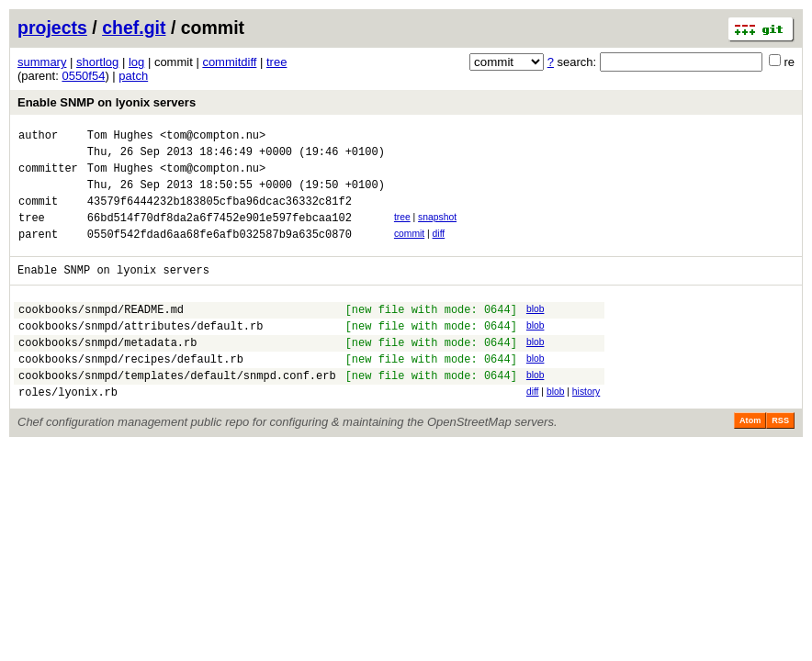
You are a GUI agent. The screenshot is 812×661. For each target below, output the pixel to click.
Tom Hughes (120, 137)
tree (276, 62)
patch (133, 76)
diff (439, 250)
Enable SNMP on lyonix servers (107, 102)
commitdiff (229, 62)
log (136, 62)
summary (42, 62)
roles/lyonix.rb (68, 430)
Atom (750, 459)
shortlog (97, 62)
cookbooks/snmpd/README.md (101, 334)
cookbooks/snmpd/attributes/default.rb (141, 353)
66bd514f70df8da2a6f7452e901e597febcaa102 (220, 234)
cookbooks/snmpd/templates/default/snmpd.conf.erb (177, 411)
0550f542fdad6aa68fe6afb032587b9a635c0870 (220, 253)
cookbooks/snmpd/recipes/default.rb (131, 392)
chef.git (134, 28)
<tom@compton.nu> (213, 137)
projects (52, 28)
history (586, 427)
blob (536, 331)
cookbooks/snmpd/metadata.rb (107, 372)
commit (409, 250)
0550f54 (83, 76)
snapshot (437, 231)
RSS (780, 459)
